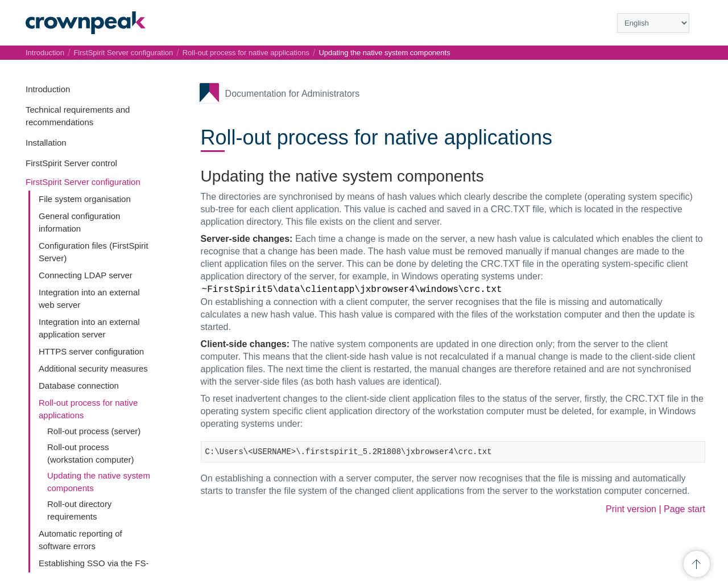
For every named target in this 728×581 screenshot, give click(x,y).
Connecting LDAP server (86, 275)
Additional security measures (93, 368)
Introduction (48, 89)
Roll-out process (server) (94, 431)
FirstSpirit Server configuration (83, 182)
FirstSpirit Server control (71, 163)
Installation (46, 143)
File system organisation (85, 199)
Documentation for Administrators (293, 94)
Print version (631, 509)
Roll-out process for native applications (246, 53)
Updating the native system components (384, 53)
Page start (684, 509)
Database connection (79, 386)
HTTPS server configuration (91, 351)
